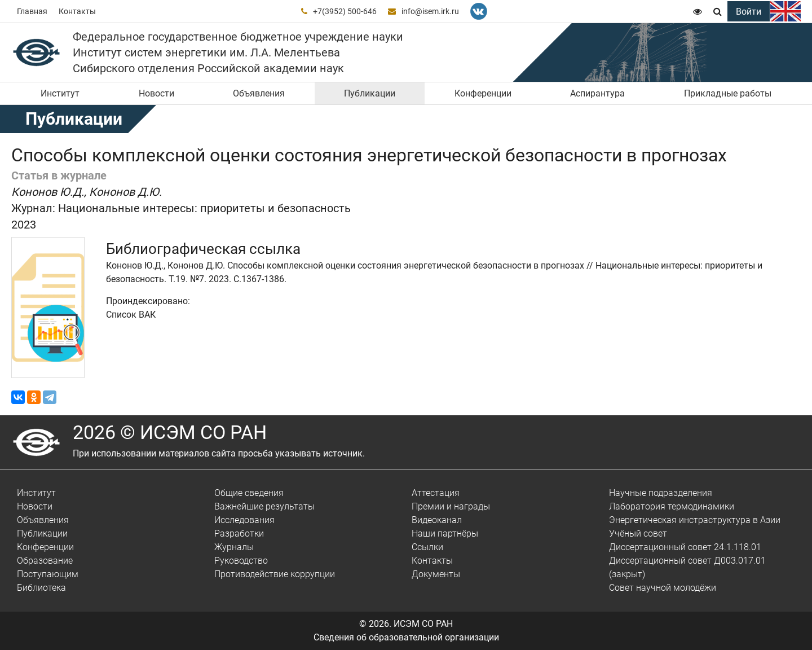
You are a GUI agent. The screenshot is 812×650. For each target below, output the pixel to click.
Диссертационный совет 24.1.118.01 (685, 547)
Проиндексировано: (148, 301)
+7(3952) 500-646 (345, 11)
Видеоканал (437, 520)
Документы (436, 574)
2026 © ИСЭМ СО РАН (170, 432)
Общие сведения (249, 493)
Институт (60, 93)
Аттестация (436, 493)
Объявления (259, 93)
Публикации (370, 93)
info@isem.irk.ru (430, 11)
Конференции (483, 93)
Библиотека (41, 588)
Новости (156, 93)
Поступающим (48, 574)
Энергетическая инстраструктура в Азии (695, 520)
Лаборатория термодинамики (672, 506)
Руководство (241, 561)
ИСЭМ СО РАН (423, 624)
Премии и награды (451, 506)
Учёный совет (638, 533)
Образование (45, 561)
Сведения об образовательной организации (406, 637)
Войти (749, 12)
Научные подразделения (661, 493)
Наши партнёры (445, 533)
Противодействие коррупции (275, 574)
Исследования (244, 520)
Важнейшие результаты (264, 506)
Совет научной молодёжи (663, 588)
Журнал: (33, 208)
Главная (32, 11)
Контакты (77, 11)
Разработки (239, 533)
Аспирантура (597, 93)
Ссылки (427, 547)
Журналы (234, 547)
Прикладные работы (728, 93)
